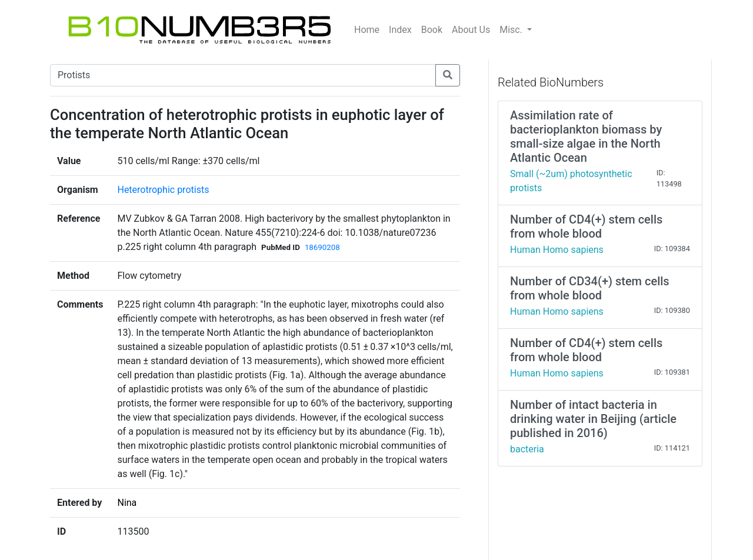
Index (400, 30)
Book (432, 30)
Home (367, 30)
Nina (127, 503)
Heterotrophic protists (163, 190)
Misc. (512, 30)
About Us (471, 30)
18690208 (322, 247)
